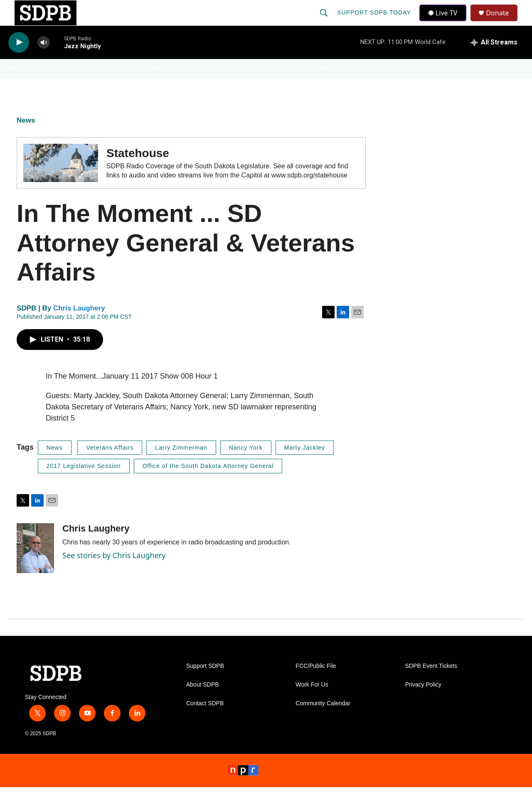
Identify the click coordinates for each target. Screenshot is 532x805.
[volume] (44, 60)
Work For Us (312, 703)
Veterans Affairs (110, 465)
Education (219, 86)
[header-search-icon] (325, 22)
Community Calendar (323, 721)
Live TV (445, 22)
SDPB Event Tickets (431, 684)
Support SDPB (205, 684)
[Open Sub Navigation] (62, 86)
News (84, 86)
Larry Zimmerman (181, 465)
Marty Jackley (305, 465)
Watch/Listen (32, 86)
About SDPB (203, 703)
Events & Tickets (412, 86)
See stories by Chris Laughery (114, 573)
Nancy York (246, 465)
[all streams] (494, 60)
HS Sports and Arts (147, 86)
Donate (502, 22)
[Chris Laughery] (35, 566)
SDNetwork (482, 86)
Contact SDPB (205, 721)
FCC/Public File (316, 684)
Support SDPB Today (375, 22)
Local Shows (279, 86)
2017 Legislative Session (84, 484)
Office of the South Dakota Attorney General (208, 484)
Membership (342, 86)
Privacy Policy (423, 703)
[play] (19, 60)
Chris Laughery (79, 326)
